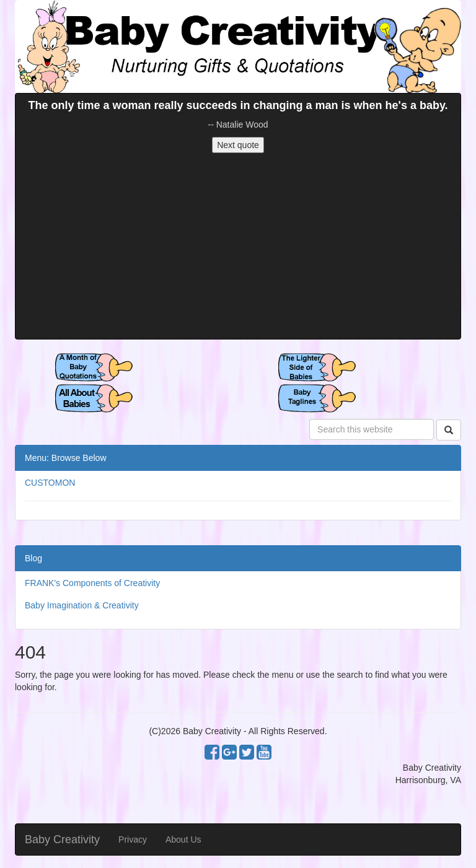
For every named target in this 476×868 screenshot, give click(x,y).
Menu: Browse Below (66, 458)
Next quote (238, 145)
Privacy (133, 840)
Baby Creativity (62, 840)
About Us (183, 840)
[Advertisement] (238, 246)
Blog (33, 558)
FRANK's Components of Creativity (92, 583)
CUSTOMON (50, 483)
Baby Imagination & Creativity (82, 605)
